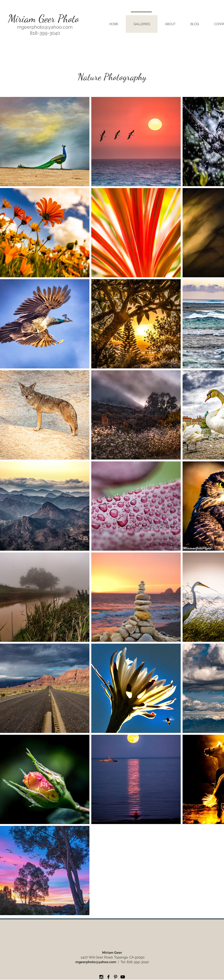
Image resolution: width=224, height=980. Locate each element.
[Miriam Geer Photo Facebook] (108, 977)
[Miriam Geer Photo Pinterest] (116, 977)
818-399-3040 (138, 962)
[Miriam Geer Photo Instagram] (101, 977)
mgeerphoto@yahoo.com (45, 27)
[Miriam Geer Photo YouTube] (123, 977)
